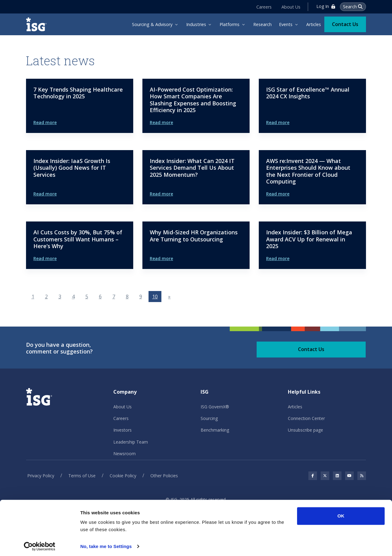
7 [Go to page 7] (114, 297)
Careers (264, 7)
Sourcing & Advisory (152, 24)
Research (262, 24)
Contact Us (345, 24)
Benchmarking (215, 430)
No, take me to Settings (106, 544)
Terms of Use (82, 476)
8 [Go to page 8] (127, 297)
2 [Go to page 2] (46, 297)
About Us (291, 7)
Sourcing (209, 418)
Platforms (230, 24)
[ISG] (38, 24)
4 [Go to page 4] (73, 297)
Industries (196, 24)
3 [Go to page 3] (60, 297)
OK (341, 514)
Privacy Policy (41, 476)
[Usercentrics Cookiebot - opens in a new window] (40, 544)
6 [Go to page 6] (100, 297)
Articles (314, 24)
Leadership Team (131, 442)
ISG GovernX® (215, 407)
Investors (123, 430)
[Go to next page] (169, 297)
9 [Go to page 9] (141, 297)
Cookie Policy (123, 476)
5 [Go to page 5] (87, 297)
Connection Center (306, 418)
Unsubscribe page (305, 430)
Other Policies (164, 476)
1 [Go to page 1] (33, 297)
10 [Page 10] (155, 297)
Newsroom (124, 454)
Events (286, 24)
